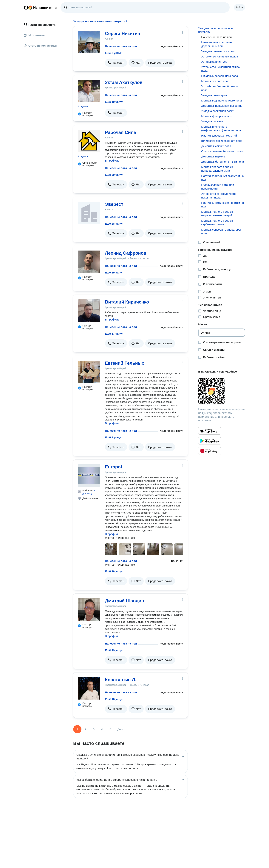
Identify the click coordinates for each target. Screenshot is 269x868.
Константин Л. (121, 680)
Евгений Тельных (125, 363)
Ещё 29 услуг (114, 175)
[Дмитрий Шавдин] (89, 609)
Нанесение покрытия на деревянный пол (217, 44)
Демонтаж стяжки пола (216, 146)
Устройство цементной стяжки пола (221, 69)
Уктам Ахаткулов (124, 82)
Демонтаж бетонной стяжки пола (222, 162)
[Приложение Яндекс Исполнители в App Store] (210, 431)
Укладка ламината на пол (218, 51)
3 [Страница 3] (94, 729)
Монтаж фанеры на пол (217, 116)
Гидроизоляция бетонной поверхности (218, 187)
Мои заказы (34, 35)
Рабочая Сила (121, 132)
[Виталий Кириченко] (89, 311)
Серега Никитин (123, 33)
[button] (116, 63)
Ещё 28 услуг (114, 224)
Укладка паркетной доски (218, 111)
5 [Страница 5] (110, 729)
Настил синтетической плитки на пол (222, 205)
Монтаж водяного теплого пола (221, 100)
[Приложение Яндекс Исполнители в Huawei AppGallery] (210, 451)
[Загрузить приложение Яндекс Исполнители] (222, 391)
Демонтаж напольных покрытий (222, 106)
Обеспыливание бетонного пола (222, 151)
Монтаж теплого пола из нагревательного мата (217, 169)
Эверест (114, 204)
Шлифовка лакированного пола (222, 141)
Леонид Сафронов (126, 253)
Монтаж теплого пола (215, 81)
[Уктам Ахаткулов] (89, 91)
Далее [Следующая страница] (121, 729)
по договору (89, 492)
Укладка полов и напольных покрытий (216, 30)
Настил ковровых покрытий (219, 136)
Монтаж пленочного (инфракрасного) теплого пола (221, 128)
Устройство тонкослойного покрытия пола (218, 196)
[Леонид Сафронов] (89, 262)
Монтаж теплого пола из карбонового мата (217, 222)
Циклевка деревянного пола (219, 76)
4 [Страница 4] (102, 729)
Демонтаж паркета (213, 156)
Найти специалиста (40, 25)
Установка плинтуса (214, 62)
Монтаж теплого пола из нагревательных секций (217, 214)
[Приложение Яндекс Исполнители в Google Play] (210, 441)
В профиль (112, 161)
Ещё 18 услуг (114, 571)
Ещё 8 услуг (113, 53)
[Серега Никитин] (89, 42)
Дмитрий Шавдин (125, 601)
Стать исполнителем (41, 46)
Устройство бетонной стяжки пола (220, 88)
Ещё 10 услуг (114, 699)
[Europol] (89, 476)
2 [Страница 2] (86, 729)
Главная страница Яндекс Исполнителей (40, 7)
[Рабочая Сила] (89, 141)
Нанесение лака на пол (121, 46)
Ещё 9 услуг (113, 437)
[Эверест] (89, 213)
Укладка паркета (212, 121)
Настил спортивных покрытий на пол (222, 178)
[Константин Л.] (89, 688)
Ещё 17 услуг (114, 334)
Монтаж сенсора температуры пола (221, 231)
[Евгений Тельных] (89, 372)
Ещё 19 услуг (114, 102)
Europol (113, 467)
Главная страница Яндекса (26, 7)
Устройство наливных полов (219, 56)
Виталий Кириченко (127, 302)
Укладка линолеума (214, 95)
